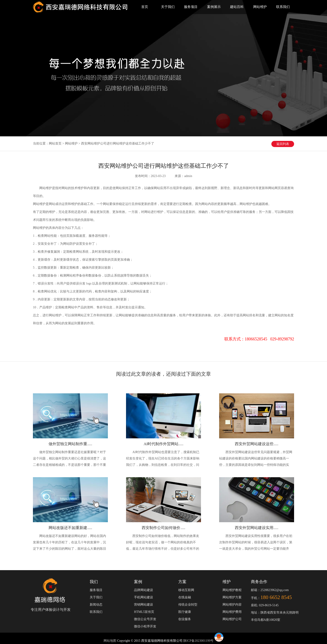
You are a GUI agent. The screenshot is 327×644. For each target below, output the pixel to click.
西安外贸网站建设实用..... (256, 528)
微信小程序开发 (145, 626)
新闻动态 (96, 605)
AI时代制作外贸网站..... (163, 444)
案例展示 (214, 7)
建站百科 (237, 7)
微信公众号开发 (145, 619)
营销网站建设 (144, 605)
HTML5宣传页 (144, 612)
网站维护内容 (232, 605)
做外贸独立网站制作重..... (70, 444)
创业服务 (185, 619)
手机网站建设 (144, 597)
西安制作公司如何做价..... (163, 528)
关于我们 (168, 7)
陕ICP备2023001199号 (198, 641)
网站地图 (110, 641)
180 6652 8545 (276, 597)
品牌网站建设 (144, 590)
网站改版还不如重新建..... (70, 528)
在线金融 (185, 597)
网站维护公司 (232, 619)
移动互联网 (186, 590)
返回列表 (283, 144)
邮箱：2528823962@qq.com (270, 590)
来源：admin (183, 176)
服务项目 (191, 7)
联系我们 (283, 7)
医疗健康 (185, 612)
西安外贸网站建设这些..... (256, 444)
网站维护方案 (232, 597)
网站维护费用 (232, 612)
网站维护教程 (232, 590)
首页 (145, 7)
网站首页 (55, 144)
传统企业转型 (188, 605)
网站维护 (260, 7)
